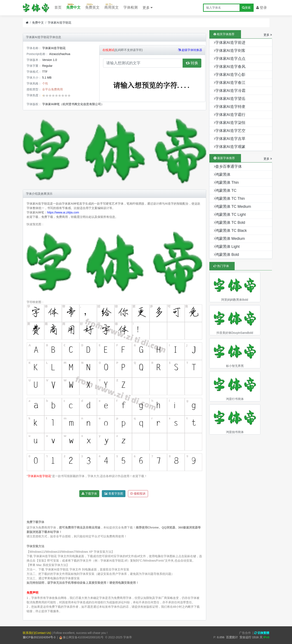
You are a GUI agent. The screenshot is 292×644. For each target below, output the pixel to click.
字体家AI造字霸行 (230, 115)
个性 (45, 83)
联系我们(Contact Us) (37, 633)
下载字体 (89, 494)
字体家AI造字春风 (230, 67)
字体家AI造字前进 (230, 43)
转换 (192, 63)
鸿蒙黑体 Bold (227, 255)
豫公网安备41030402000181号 (83, 637)
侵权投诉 (138, 494)
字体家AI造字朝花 (59, 23)
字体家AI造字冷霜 (230, 91)
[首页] (27, 23)
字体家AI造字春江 (230, 83)
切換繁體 (262, 633)
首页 (58, 7)
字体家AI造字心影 (230, 75)
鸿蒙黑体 (222, 174)
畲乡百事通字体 (228, 166)
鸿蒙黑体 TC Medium (233, 207)
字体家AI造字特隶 (230, 107)
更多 (148, 8)
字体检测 (131, 7)
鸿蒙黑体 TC (225, 191)
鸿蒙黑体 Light (227, 247)
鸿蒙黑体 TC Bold (230, 223)
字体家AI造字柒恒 (230, 123)
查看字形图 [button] (114, 494)
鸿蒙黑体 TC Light (230, 215)
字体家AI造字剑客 (230, 51)
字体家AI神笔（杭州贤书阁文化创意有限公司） (73, 104)
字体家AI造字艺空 (230, 131)
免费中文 (73, 6)
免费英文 (92, 6)
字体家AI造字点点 (230, 59)
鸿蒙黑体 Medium (229, 239)
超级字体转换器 (190, 50)
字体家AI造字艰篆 (230, 147)
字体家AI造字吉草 (230, 139)
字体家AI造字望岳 (230, 99)
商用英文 (112, 6)
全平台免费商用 (52, 89)
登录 (262, 8)
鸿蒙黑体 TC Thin (229, 199)
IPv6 (266, 637)
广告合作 (245, 633)
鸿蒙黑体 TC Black (230, 231)
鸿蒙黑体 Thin (226, 182)
